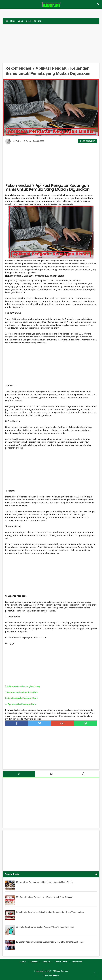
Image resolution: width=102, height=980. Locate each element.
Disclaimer (77, 962)
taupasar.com (41, 971)
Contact (34, 962)
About (23, 962)
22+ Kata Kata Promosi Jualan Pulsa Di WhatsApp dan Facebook (45, 927)
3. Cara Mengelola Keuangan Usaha (22, 698)
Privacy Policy (61, 962)
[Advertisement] (51, 44)
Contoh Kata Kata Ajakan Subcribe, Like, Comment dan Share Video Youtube (50, 912)
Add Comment (87, 141)
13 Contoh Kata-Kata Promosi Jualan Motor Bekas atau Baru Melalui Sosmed (50, 942)
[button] (98, 4)
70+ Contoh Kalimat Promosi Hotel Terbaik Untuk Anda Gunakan (44, 897)
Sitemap (46, 962)
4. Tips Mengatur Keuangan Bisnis (21, 704)
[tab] (19, 774)
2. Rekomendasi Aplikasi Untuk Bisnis (22, 692)
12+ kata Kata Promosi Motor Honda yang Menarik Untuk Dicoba (45, 882)
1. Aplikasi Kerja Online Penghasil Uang (22, 686)
